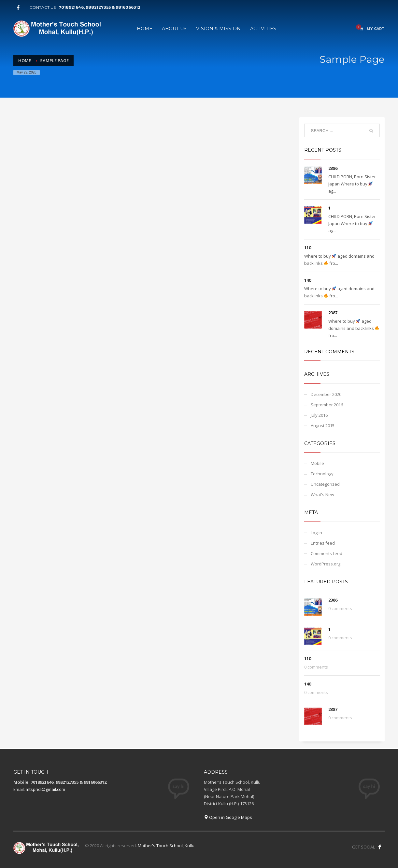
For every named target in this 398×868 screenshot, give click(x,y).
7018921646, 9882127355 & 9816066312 (99, 7)
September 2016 (327, 405)
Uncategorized (325, 484)
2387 (333, 313)
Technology (322, 474)
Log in (316, 533)
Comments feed (327, 553)
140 (308, 280)
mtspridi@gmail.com (45, 789)
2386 (333, 168)
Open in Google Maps (228, 817)
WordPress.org (326, 564)
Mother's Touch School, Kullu (166, 846)
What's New (322, 495)
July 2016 (319, 415)
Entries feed (323, 543)
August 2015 (323, 426)
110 (308, 248)
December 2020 (326, 394)
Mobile (317, 463)
